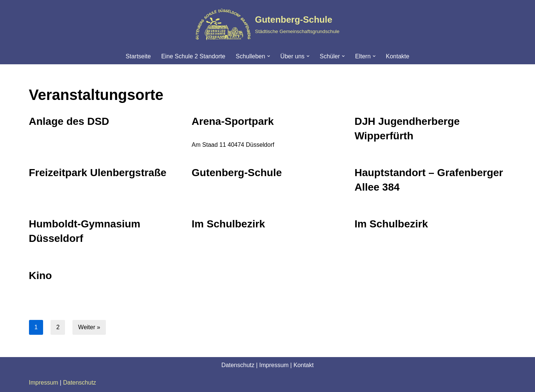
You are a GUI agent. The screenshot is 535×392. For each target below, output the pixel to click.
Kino (40, 276)
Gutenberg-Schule (237, 173)
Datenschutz (238, 365)
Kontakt (304, 365)
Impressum (274, 365)
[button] (269, 56)
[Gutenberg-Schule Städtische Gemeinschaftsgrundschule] (267, 24)
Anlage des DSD (69, 121)
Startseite (138, 56)
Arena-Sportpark (233, 121)
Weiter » (89, 327)
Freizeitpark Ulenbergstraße (98, 173)
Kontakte (398, 56)
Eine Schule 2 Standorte (193, 56)
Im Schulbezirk (228, 224)
